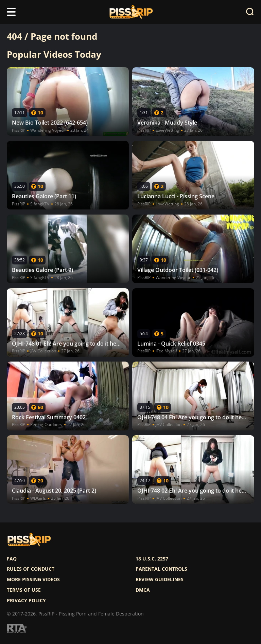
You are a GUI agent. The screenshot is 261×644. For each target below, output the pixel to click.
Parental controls (161, 569)
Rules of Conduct (31, 569)
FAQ (12, 559)
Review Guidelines (160, 579)
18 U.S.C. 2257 (152, 559)
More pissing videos (33, 579)
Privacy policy (26, 601)
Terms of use (24, 590)
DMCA (143, 590)
